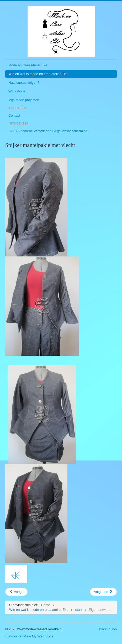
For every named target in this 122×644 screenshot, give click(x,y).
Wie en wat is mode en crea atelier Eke (38, 74)
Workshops (17, 91)
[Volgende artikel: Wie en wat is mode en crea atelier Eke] (103, 592)
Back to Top (108, 629)
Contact (14, 115)
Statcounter (14, 636)
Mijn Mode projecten (24, 100)
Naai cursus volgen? (24, 83)
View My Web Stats (38, 636)
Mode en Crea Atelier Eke (28, 65)
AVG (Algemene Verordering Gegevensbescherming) (48, 131)
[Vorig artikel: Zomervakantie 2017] (16, 592)
